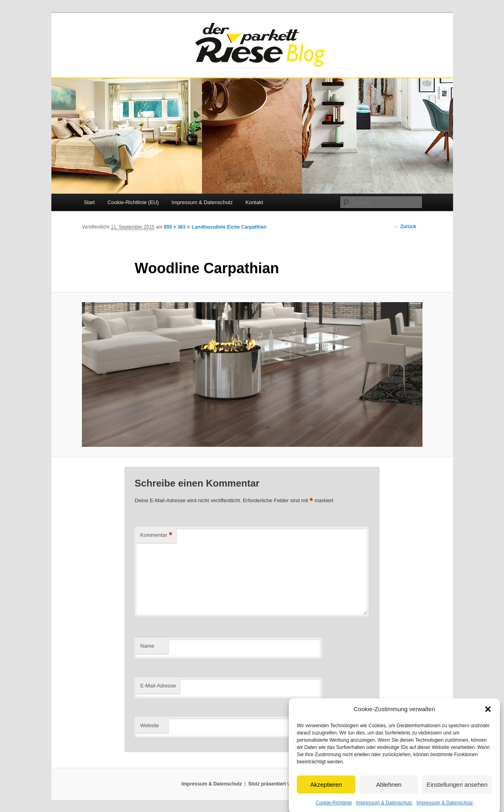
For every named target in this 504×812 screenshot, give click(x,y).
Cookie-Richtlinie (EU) (133, 202)
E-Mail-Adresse (158, 686)
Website (150, 725)
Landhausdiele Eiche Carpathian (229, 227)
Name (147, 646)
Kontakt (254, 202)
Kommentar (156, 535)
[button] (488, 718)
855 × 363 (175, 227)
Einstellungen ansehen (457, 793)
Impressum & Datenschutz (202, 202)
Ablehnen (389, 793)
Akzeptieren (326, 793)
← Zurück (405, 227)
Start (89, 202)
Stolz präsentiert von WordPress (285, 784)
